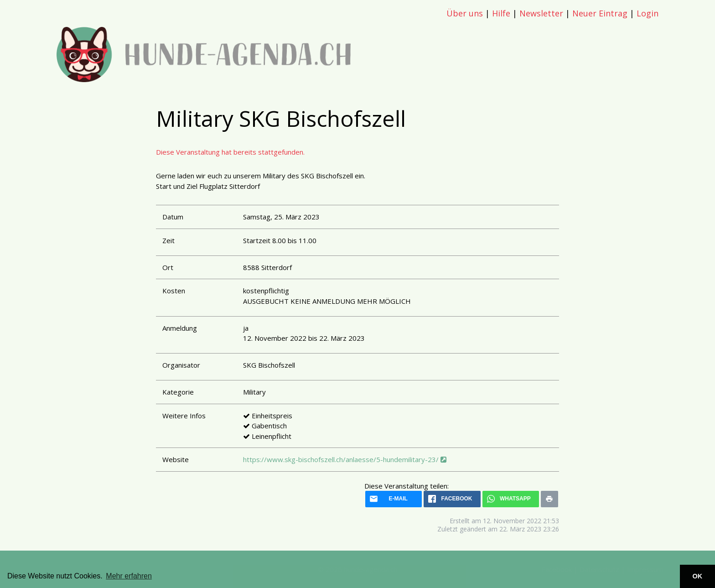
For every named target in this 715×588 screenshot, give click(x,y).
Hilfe (501, 13)
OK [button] (698, 576)
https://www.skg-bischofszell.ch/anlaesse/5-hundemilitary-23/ (345, 459)
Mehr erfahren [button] (129, 576)
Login (648, 13)
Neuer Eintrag (600, 13)
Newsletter (541, 13)
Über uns (465, 13)
